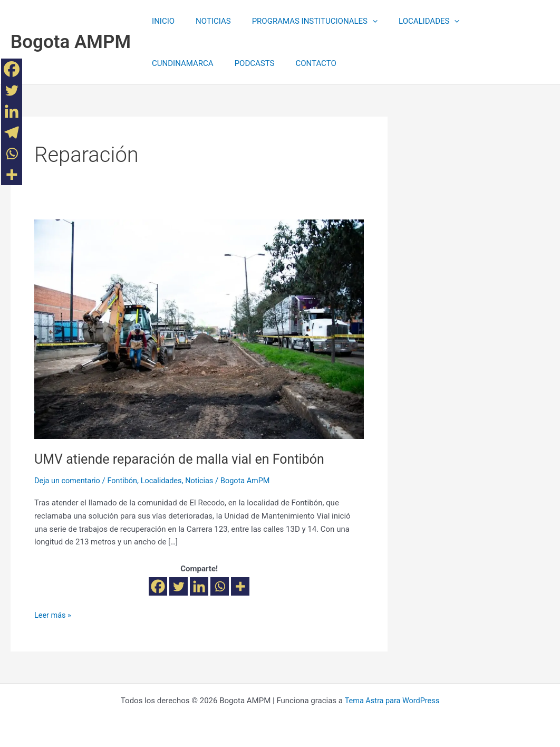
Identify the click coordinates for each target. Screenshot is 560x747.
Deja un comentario (69, 481)
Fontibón (125, 481)
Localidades (166, 481)
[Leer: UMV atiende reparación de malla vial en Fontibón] (199, 329)
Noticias (205, 481)
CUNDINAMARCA (487, 21)
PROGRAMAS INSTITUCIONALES (302, 21)
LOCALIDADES (411, 21)
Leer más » (54, 614)
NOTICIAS (205, 21)
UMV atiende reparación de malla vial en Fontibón (185, 459)
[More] (240, 586)
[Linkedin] (199, 586)
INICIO (161, 21)
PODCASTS (169, 63)
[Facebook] (158, 586)
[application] (359, 21)
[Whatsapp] (220, 586)
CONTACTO (225, 63)
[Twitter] (178, 586)
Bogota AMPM (71, 42)
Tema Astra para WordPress (392, 701)
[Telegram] (12, 132)
